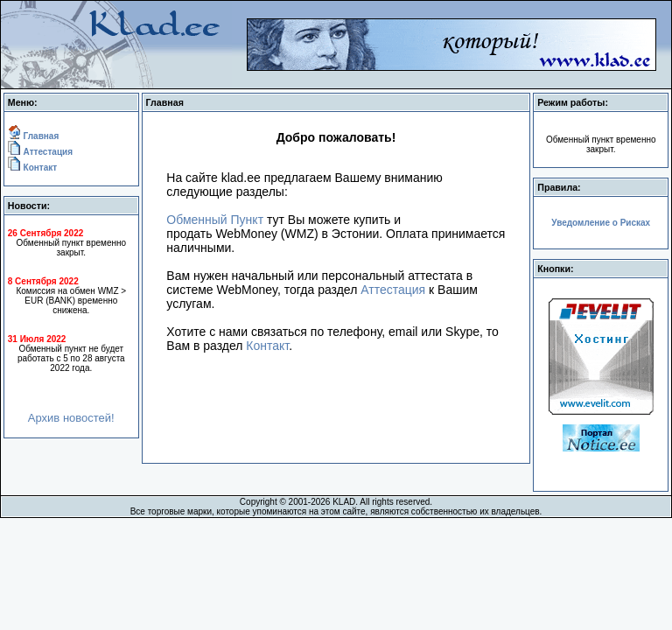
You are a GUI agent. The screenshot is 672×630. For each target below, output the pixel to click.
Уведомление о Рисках (601, 223)
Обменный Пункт (215, 220)
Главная (40, 136)
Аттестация (47, 152)
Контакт (39, 168)
